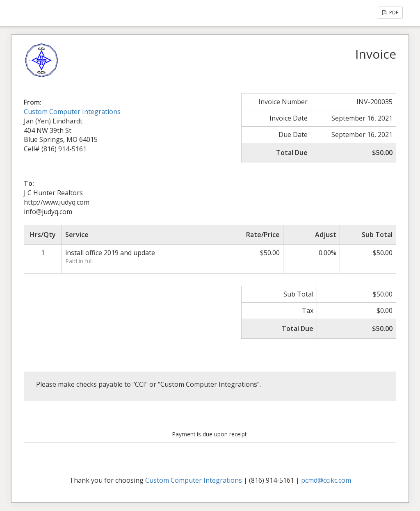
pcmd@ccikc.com (326, 480)
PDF (390, 13)
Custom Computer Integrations (72, 112)
